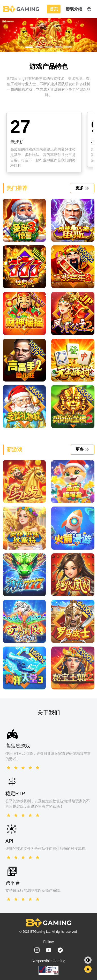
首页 (54, 9)
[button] (29, 47)
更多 (82, 188)
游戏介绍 (74, 9)
